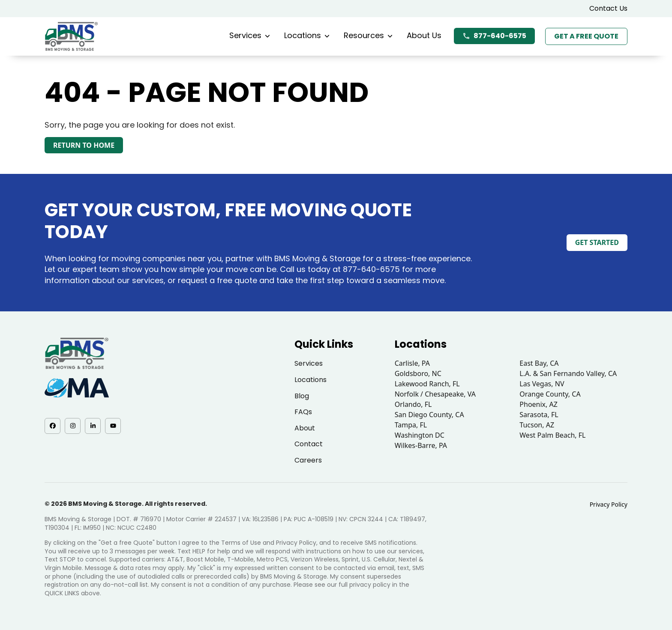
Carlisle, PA (412, 363)
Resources (368, 35)
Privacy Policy (609, 504)
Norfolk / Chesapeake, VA (435, 394)
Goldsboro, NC (418, 373)
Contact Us (608, 8)
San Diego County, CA (429, 415)
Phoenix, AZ (538, 404)
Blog (302, 396)
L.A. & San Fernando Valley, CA (568, 373)
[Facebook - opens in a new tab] (52, 426)
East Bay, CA (539, 363)
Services (250, 35)
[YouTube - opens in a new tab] (113, 426)
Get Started (597, 242)
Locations (307, 35)
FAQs (303, 412)
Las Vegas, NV (542, 384)
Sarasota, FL (539, 415)
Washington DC (420, 435)
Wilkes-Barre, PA (421, 445)
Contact (309, 444)
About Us (424, 35)
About (305, 428)
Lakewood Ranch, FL (427, 384)
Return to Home (84, 145)
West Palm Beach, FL (552, 435)
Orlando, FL (413, 404)
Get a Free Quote (586, 36)
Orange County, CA (550, 394)
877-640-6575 (494, 36)
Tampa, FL (411, 425)
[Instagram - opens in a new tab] (73, 426)
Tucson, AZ (537, 425)
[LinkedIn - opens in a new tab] (93, 426)
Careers (308, 460)
